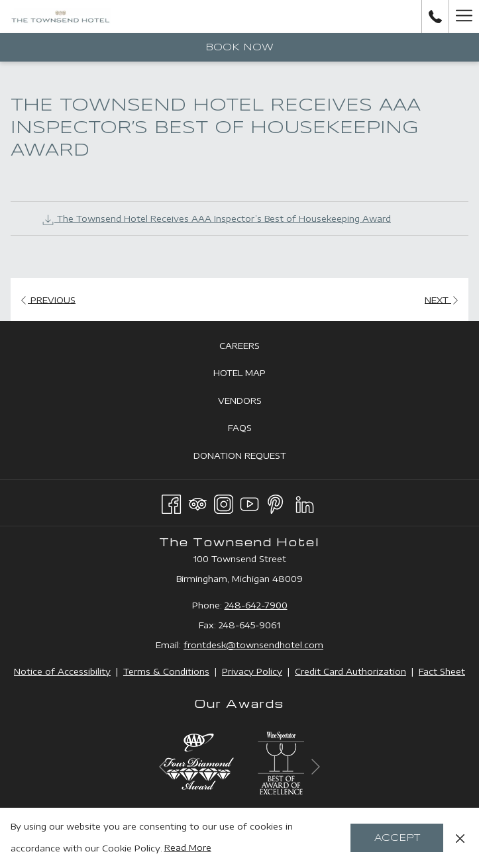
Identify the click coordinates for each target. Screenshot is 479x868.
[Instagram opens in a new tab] (224, 502)
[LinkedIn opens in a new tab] (305, 502)
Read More (188, 847)
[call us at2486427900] (435, 16)
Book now (239, 48)
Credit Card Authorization (350, 671)
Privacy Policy (252, 671)
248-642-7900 (256, 605)
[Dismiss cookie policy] (460, 838)
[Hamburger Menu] (464, 17)
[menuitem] (239, 345)
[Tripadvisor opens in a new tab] (198, 502)
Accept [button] (397, 838)
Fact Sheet (442, 671)
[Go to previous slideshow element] (163, 766)
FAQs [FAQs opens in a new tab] (255, 428)
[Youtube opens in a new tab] (249, 502)
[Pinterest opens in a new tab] (275, 502)
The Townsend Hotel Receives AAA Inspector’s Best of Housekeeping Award (216, 219)
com (314, 645)
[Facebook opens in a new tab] (171, 502)
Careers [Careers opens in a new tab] (254, 346)
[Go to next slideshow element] (316, 766)
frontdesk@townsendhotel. (244, 645)
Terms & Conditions (166, 671)
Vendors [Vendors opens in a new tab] (255, 401)
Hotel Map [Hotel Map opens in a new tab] (254, 373)
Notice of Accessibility (62, 671)
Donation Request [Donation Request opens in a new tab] (255, 456)
